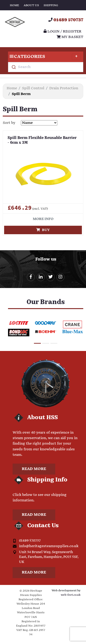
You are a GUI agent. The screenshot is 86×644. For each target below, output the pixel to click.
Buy (43, 230)
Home (14, 5)
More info (43, 219)
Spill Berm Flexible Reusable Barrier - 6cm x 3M (42, 140)
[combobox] (46, 67)
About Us (31, 5)
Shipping (51, 5)
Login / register (62, 31)
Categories (44, 57)
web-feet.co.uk (71, 595)
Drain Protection (64, 88)
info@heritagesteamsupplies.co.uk (49, 546)
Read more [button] (34, 469)
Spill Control (33, 88)
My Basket (70, 37)
